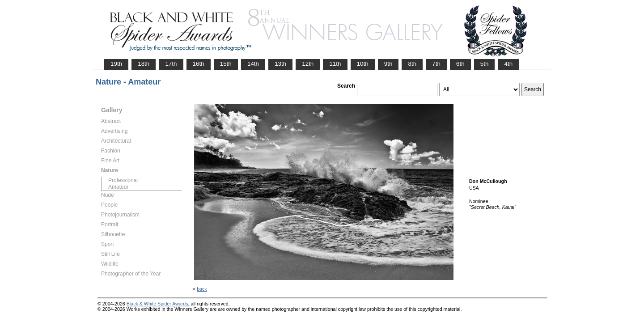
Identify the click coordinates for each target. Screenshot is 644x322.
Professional (123, 180)
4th (508, 64)
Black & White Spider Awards (157, 304)
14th (253, 64)
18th (144, 64)
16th (199, 64)
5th (485, 64)
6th (460, 64)
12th (308, 64)
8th (412, 64)
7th (436, 64)
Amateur (118, 187)
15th (226, 64)
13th (280, 64)
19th (116, 64)
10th (363, 64)
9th (388, 64)
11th (335, 64)
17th (171, 64)
